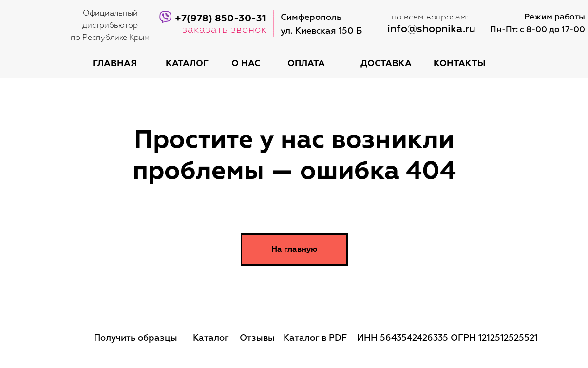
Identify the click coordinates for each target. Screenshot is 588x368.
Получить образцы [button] (136, 338)
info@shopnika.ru (431, 29)
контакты (460, 64)
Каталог (211, 338)
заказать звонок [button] (224, 30)
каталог (187, 64)
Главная (115, 64)
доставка (386, 64)
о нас (246, 64)
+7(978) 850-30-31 (220, 19)
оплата (306, 64)
